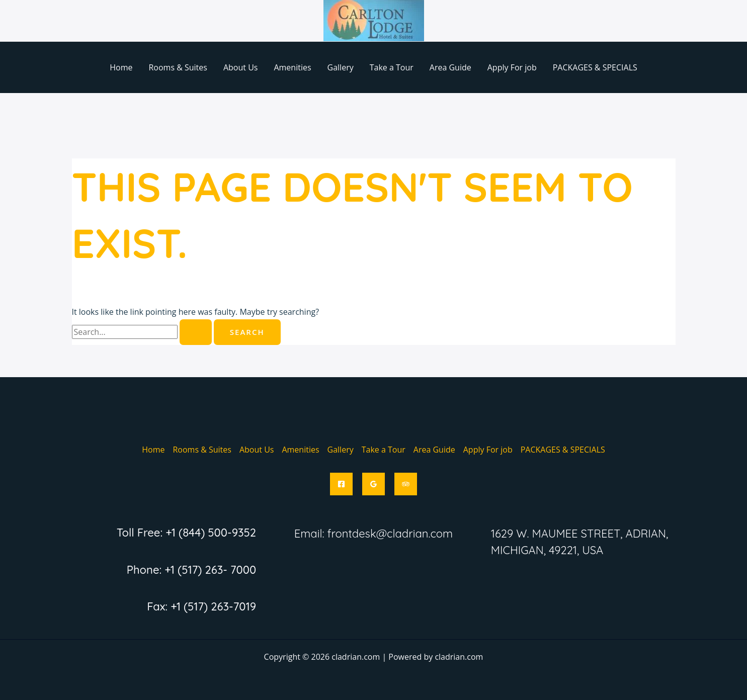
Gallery (341, 67)
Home (121, 67)
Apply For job (512, 67)
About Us (241, 67)
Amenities (292, 67)
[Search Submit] (196, 332)
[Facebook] (341, 484)
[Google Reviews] (373, 484)
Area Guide (450, 67)
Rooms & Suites (178, 67)
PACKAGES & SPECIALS (595, 67)
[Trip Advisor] (406, 484)
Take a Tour (392, 67)
